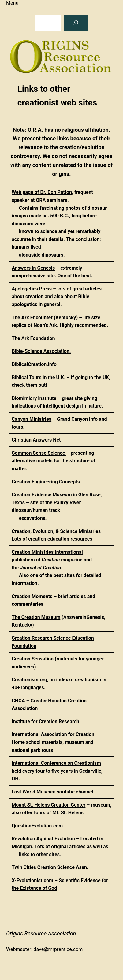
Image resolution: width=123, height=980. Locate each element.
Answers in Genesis (33, 268)
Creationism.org (29, 680)
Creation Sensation (33, 659)
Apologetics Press (32, 289)
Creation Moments (32, 596)
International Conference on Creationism (56, 763)
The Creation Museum (36, 617)
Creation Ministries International (47, 552)
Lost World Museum (34, 792)
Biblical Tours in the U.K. (38, 377)
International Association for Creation (53, 734)
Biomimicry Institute (34, 398)
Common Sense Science (39, 453)
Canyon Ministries (32, 419)
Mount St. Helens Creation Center (48, 805)
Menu (12, 3)
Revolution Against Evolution (43, 839)
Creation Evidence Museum (42, 495)
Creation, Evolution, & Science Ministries (56, 531)
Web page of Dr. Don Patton (42, 192)
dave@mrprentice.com (58, 949)
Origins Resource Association (41, 933)
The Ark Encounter (32, 318)
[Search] (76, 23)
